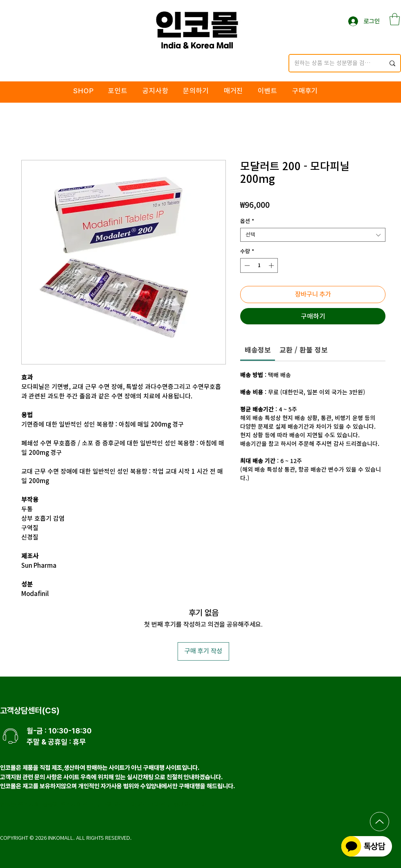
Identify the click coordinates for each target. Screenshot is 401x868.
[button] (395, 19)
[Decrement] (246, 265)
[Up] (380, 822)
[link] (258, 350)
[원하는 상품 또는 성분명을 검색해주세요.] (333, 63)
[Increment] (272, 265)
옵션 (247, 221)
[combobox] (313, 235)
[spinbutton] (259, 265)
